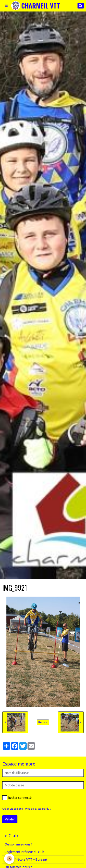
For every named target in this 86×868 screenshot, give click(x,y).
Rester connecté (17, 798)
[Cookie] (9, 859)
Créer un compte (13, 809)
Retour (43, 722)
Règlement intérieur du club (24, 852)
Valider (10, 819)
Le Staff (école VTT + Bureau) (26, 859)
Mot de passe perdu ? (38, 809)
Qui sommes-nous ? (19, 844)
